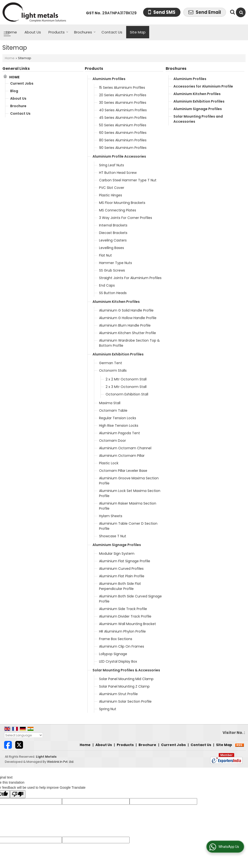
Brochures (85, 32)
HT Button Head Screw (118, 173)
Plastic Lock (109, 463)
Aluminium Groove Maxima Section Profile (129, 481)
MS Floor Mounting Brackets (122, 203)
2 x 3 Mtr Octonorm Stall (126, 387)
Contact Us (112, 32)
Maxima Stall (110, 403)
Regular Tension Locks (118, 418)
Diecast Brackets (113, 233)
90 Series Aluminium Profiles (123, 148)
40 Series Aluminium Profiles (123, 110)
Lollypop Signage (113, 654)
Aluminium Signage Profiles (117, 545)
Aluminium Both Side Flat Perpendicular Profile (120, 586)
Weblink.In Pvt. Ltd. (61, 762)
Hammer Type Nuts (116, 263)
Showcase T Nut (113, 536)
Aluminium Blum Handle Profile (125, 325)
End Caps (107, 285)
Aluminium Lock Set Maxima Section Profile (130, 493)
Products (58, 32)
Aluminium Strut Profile (118, 694)
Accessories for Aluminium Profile (203, 86)
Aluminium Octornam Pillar (122, 456)
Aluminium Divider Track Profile (125, 616)
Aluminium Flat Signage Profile (125, 561)
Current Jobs (22, 83)
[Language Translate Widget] (23, 735)
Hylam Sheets (111, 516)
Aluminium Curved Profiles (121, 569)
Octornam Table (113, 410)
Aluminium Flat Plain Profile (122, 576)
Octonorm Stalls (113, 370)
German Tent (111, 363)
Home (12, 32)
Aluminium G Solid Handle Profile (126, 310)
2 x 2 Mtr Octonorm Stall (126, 379)
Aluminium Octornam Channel (125, 448)
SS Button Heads (113, 293)
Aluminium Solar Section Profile (125, 701)
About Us (33, 32)
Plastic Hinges (111, 195)
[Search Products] (232, 12)
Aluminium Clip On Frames (122, 646)
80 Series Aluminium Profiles (123, 140)
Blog (14, 91)
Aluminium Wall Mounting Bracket (128, 624)
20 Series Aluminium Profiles (123, 95)
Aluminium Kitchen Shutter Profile (128, 333)
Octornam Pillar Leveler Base (123, 471)
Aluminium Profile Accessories (119, 156)
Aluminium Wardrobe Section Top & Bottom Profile (129, 343)
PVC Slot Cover (112, 188)
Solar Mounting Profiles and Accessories (198, 119)
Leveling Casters (113, 240)
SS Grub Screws (112, 270)
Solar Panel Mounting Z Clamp (124, 686)
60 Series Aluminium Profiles (123, 133)
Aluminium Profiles (109, 79)
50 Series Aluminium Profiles (123, 125)
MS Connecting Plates (118, 210)
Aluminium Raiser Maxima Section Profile (128, 506)
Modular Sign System (117, 554)
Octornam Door (112, 441)
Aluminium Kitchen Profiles (116, 302)
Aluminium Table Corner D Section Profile (128, 526)
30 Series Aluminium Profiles (123, 103)
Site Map (138, 32)
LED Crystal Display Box (118, 661)
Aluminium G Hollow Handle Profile (128, 318)
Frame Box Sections (116, 639)
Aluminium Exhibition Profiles (118, 354)
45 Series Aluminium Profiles (123, 118)
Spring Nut (108, 709)
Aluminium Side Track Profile (123, 609)
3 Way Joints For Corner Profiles (126, 218)
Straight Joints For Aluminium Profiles (130, 278)
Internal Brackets (113, 225)
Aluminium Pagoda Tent (120, 433)
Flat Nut (105, 255)
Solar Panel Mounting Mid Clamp (126, 679)
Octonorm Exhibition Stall (127, 394)
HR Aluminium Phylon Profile (122, 631)
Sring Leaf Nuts (112, 165)
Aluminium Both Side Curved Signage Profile (130, 599)
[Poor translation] (18, 794)
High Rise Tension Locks (119, 426)
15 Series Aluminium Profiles (122, 88)
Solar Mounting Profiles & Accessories (126, 670)
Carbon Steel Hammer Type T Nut (128, 180)
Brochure (18, 106)
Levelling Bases (112, 248)
